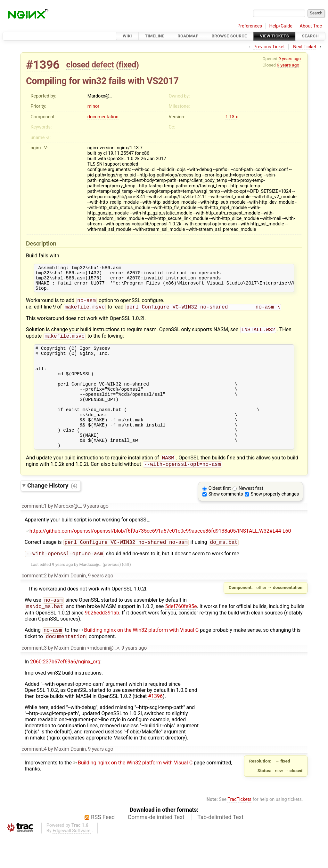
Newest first (251, 516)
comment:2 (34, 605)
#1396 (43, 65)
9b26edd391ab (102, 643)
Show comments (226, 522)
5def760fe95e (181, 637)
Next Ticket (305, 47)
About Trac (311, 26)
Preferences (250, 26)
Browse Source (229, 36)
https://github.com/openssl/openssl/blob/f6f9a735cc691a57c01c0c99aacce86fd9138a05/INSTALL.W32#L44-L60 (158, 559)
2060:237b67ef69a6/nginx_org (65, 693)
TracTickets (239, 831)
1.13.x (232, 117)
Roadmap (188, 36)
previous (112, 594)
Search (310, 36)
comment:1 (34, 534)
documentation (103, 117)
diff (126, 594)
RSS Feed (103, 849)
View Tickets (275, 36)
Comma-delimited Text (156, 849)
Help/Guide (281, 26)
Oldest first (220, 516)
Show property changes (275, 522)
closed (78, 65)
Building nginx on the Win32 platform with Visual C (139, 661)
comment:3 (34, 680)
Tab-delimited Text (220, 849)
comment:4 (34, 781)
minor (93, 106)
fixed (127, 65)
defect (103, 65)
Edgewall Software (72, 862)
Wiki (127, 36)
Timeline (155, 36)
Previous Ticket (269, 47)
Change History (52, 513)
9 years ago (290, 59)
